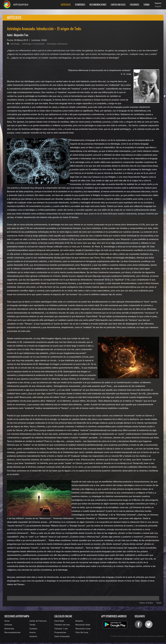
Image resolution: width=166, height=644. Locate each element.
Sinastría (79, 622)
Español (158, 3)
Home (7, 622)
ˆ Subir (159, 603)
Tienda (146, 5)
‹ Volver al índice (146, 603)
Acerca (32, 634)
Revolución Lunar (83, 630)
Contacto (33, 630)
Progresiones (60, 634)
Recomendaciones (98, 5)
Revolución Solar (83, 626)
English (158, 7)
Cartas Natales (118, 5)
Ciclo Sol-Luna (82, 634)
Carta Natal (59, 622)
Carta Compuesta (62, 638)
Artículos (66, 5)
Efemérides (80, 5)
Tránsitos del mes (62, 626)
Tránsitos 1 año (61, 630)
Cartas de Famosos (38, 622)
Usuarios (134, 5)
